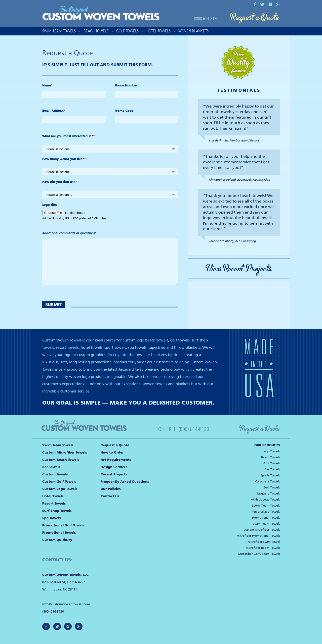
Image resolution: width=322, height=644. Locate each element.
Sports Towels (270, 475)
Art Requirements (116, 460)
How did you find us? (60, 182)
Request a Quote (255, 18)
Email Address (54, 111)
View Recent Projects (239, 268)
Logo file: (50, 205)
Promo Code (124, 111)
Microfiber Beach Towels (263, 548)
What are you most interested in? (69, 136)
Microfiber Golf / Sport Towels (259, 554)
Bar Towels (51, 467)
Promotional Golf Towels (63, 525)
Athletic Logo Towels (265, 500)
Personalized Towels (266, 512)
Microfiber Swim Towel (264, 542)
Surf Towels (272, 487)
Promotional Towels (59, 533)
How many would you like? (64, 159)
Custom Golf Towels (59, 482)
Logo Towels (271, 451)
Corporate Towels (268, 481)
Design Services (114, 467)
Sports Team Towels (266, 506)
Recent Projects (114, 474)
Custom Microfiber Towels (65, 452)
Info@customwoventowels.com (66, 604)
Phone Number (126, 85)
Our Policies (111, 489)
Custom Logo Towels (60, 489)
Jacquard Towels (268, 493)
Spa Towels (52, 518)
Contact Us (110, 496)
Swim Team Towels (59, 31)
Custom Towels (55, 474)
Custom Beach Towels (61, 460)
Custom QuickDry (57, 540)
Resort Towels (54, 503)
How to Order (112, 452)
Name (48, 85)
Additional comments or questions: (69, 233)
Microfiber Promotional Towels (258, 536)
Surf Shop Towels (57, 511)
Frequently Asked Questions (125, 482)
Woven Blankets (193, 31)
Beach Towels (96, 31)
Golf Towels (127, 31)
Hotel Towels (158, 31)
